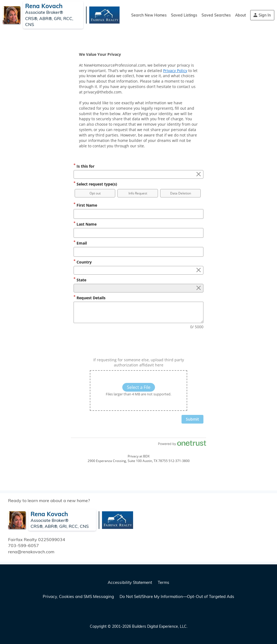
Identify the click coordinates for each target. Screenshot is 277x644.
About (240, 15)
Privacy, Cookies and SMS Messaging (78, 596)
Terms (164, 582)
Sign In (265, 15)
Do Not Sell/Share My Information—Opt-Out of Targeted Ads (177, 596)
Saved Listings (184, 15)
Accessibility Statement (130, 582)
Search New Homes (149, 15)
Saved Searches (216, 15)
